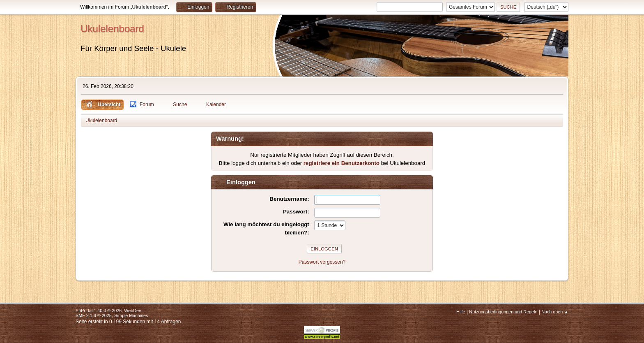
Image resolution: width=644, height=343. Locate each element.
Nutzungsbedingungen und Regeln (503, 312)
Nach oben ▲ (555, 312)
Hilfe (461, 312)
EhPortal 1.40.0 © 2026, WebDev (108, 311)
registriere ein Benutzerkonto (342, 163)
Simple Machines (131, 315)
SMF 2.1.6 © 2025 (94, 315)
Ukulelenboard (112, 29)
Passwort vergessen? (322, 262)
